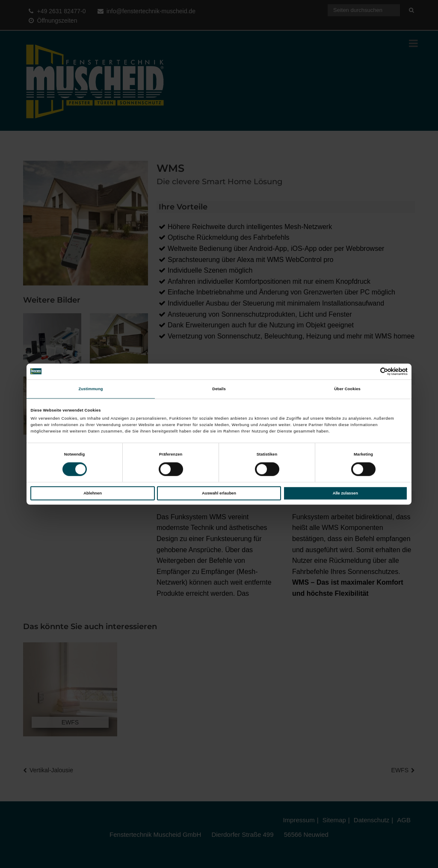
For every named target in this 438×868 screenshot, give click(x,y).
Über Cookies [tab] (347, 389)
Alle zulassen (345, 493)
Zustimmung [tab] (90, 389)
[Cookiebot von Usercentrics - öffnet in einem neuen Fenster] (370, 372)
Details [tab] (219, 389)
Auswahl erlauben (219, 493)
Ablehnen (93, 493)
